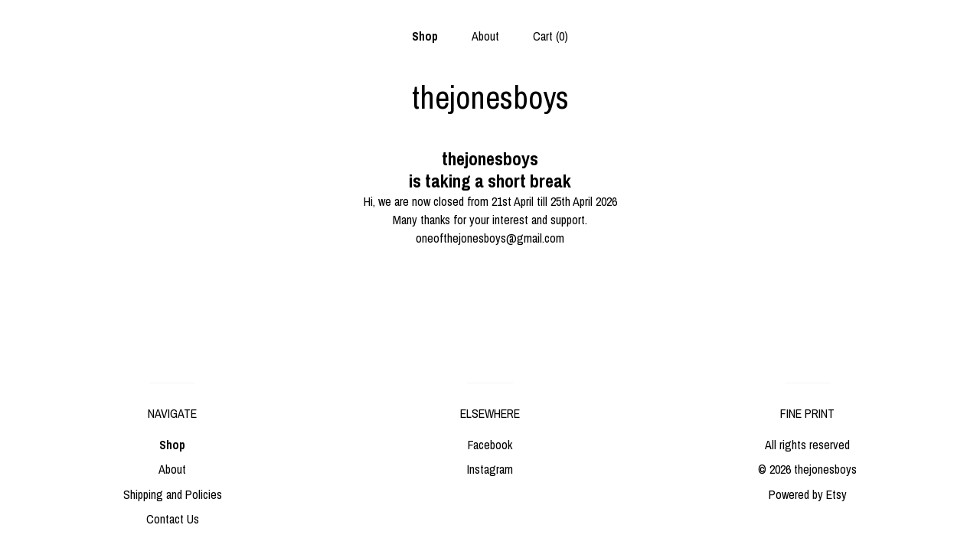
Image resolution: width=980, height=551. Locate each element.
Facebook (490, 445)
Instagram (490, 469)
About (485, 36)
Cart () (550, 36)
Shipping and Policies (173, 494)
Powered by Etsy (808, 494)
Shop (425, 36)
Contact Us (173, 519)
